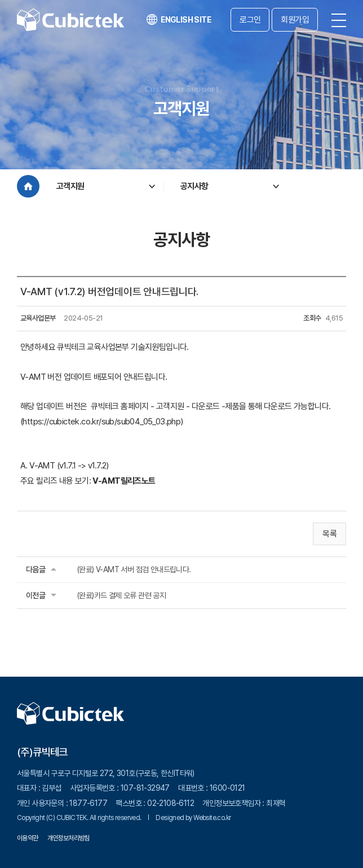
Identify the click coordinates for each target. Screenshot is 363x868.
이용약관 (28, 838)
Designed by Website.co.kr (193, 818)
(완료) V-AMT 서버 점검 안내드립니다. (134, 569)
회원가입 (295, 20)
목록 (329, 534)
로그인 (250, 20)
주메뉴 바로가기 (0, 0)
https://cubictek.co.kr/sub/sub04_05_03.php (101, 422)
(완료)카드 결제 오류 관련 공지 (121, 595)
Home (28, 186)
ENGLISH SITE (179, 20)
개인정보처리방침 (68, 838)
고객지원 (70, 186)
